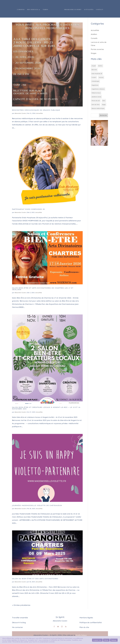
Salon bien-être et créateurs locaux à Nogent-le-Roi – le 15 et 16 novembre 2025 (46, 408)
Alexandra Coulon (20, 113)
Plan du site (84, 627)
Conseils (94, 38)
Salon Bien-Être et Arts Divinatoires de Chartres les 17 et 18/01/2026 (43, 289)
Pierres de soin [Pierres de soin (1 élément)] (96, 101)
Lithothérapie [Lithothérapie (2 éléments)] (95, 81)
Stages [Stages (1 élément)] (104, 105)
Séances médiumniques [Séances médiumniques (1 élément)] (98, 108)
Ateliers (94, 34)
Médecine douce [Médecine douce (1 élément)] (96, 93)
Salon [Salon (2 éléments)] (104, 101)
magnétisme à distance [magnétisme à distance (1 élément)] (98, 89)
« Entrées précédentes (21, 605)
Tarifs (46, 9)
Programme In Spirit (72, 9)
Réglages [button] (114, 640)
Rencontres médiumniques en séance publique (36, 110)
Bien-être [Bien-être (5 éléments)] (94, 70)
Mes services (33, 9)
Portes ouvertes (97, 49)
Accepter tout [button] (97, 640)
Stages (94, 53)
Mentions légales (86, 618)
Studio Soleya (81, 635)
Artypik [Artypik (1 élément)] (94, 66)
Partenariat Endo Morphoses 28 (28, 209)
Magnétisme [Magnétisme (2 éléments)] (95, 85)
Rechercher (103, 115)
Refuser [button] (106, 640)
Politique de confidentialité (91, 623)
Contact (99, 9)
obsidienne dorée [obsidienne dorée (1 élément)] (96, 97)
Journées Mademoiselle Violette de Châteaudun (37, 505)
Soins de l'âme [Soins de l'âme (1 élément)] (96, 105)
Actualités (88, 9)
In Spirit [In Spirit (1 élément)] (94, 77)
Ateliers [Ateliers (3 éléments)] (100, 66)
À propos (21, 9)
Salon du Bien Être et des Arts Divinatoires (35, 579)
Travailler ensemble (20, 618)
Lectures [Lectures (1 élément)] (101, 77)
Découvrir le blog (19, 623)
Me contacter (17, 627)
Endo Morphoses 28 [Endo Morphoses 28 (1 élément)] (97, 74)
